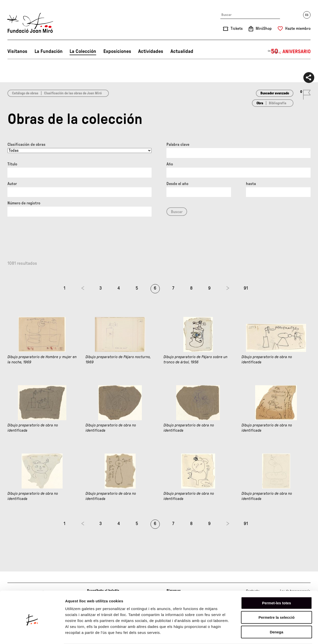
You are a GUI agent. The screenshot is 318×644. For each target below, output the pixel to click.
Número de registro (24, 203)
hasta (251, 184)
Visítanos (17, 51)
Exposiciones (117, 51)
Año (170, 164)
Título (12, 164)
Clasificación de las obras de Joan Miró (73, 93)
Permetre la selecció (276, 598)
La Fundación (49, 51)
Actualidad (182, 51)
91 (246, 288)
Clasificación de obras (26, 145)
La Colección (83, 51)
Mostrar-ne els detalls (286, 634)
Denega (277, 612)
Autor (12, 184)
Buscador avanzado (275, 93)
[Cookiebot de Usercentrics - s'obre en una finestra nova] (32, 634)
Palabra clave (178, 145)
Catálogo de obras (25, 93)
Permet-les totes (277, 583)
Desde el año (177, 184)
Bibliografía (278, 103)
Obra (260, 103)
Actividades (151, 51)
